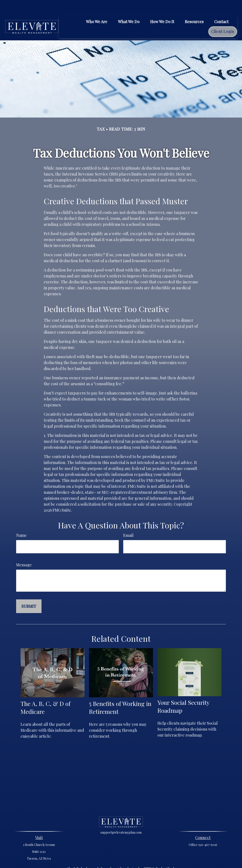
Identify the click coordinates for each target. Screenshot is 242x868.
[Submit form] (29, 593)
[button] (97, 8)
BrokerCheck (165, 855)
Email (128, 522)
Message (24, 552)
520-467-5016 (208, 832)
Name (21, 522)
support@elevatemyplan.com (121, 819)
